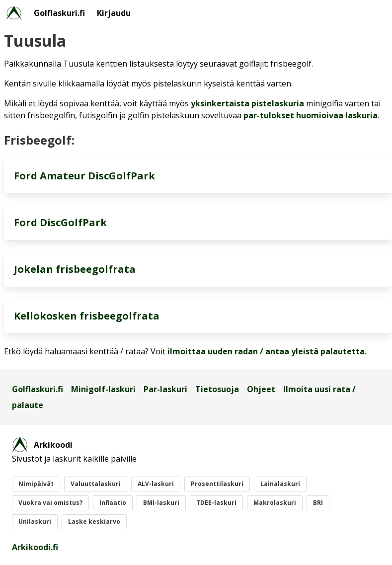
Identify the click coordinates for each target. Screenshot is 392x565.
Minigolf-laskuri (103, 389)
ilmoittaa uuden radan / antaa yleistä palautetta (266, 351)
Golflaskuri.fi (59, 13)
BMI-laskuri (161, 503)
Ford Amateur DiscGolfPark (84, 176)
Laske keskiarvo (94, 522)
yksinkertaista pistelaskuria (247, 103)
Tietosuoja (217, 389)
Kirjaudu (114, 13)
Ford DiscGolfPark (60, 222)
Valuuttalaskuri (96, 484)
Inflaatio (113, 503)
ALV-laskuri (156, 484)
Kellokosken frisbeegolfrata (87, 316)
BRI (318, 503)
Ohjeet (261, 389)
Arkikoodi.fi (35, 547)
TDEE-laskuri (216, 503)
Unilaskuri (35, 522)
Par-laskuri (165, 389)
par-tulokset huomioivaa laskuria (311, 115)
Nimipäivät (36, 484)
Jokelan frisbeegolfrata (75, 269)
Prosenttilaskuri (217, 484)
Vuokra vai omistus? (50, 503)
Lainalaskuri (280, 484)
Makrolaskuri (275, 503)
